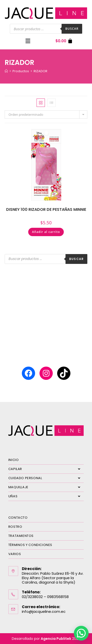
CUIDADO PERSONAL (46, 478)
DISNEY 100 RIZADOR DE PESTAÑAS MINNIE (46, 209)
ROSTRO (15, 527)
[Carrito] (64, 41)
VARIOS (15, 554)
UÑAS (46, 496)
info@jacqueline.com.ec (44, 611)
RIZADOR (40, 71)
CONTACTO (18, 518)
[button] (28, 41)
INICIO (14, 460)
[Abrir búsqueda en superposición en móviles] (46, 29)
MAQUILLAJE (46, 487)
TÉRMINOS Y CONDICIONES (30, 545)
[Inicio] (6, 71)
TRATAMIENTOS (21, 536)
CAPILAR (46, 469)
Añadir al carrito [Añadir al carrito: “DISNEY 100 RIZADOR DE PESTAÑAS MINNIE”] (46, 232)
